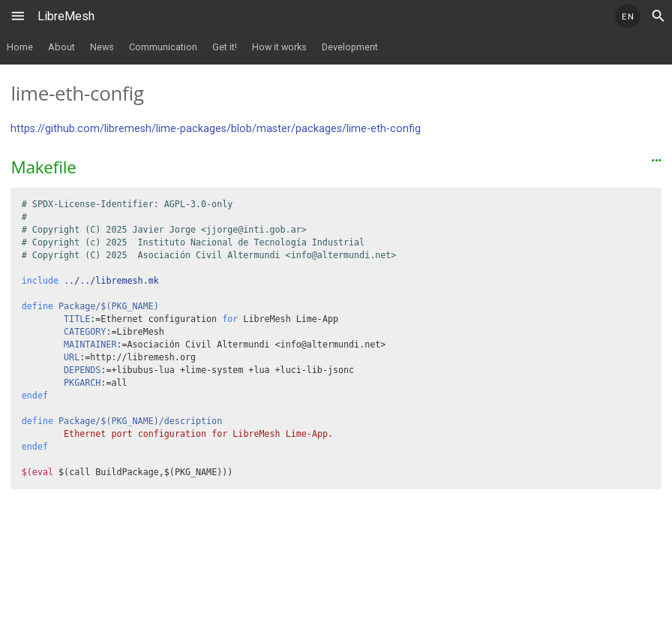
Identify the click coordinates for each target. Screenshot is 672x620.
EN (628, 17)
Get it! (225, 47)
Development (350, 47)
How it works (279, 47)
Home (20, 47)
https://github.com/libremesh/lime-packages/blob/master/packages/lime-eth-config (216, 129)
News (102, 47)
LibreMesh (66, 16)
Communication (163, 47)
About (61, 47)
